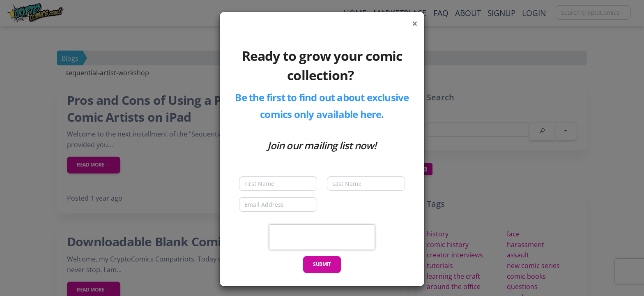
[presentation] (322, 237)
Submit (322, 264)
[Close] (415, 23)
